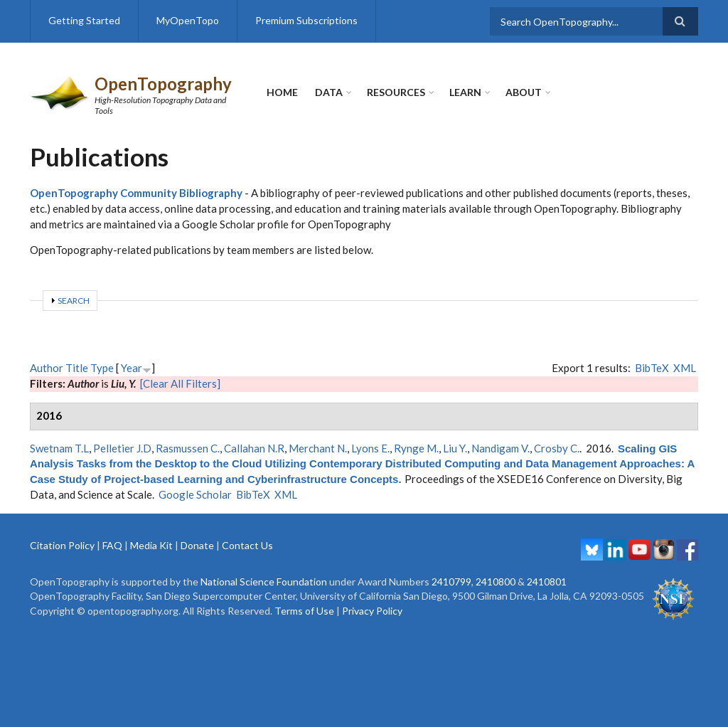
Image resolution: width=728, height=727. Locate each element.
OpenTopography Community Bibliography (136, 193)
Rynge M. (416, 448)
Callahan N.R (254, 448)
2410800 (496, 582)
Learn (465, 92)
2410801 (547, 582)
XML (685, 368)
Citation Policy (62, 545)
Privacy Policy (372, 611)
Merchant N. (318, 448)
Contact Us (247, 545)
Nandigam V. (500, 448)
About (524, 92)
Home (282, 92)
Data (329, 92)
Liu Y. (455, 448)
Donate (197, 545)
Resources (396, 92)
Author (47, 368)
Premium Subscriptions (306, 20)
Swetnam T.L (59, 448)
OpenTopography (163, 84)
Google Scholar (195, 494)
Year (132, 368)
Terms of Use (304, 611)
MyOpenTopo (188, 20)
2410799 (451, 582)
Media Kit (151, 545)
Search (74, 301)
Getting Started (84, 20)
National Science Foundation (264, 582)
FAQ (112, 545)
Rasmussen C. (188, 448)
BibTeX (652, 368)
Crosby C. (557, 448)
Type (102, 368)
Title (77, 368)
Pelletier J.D (122, 448)
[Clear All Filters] (180, 383)
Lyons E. (370, 448)
